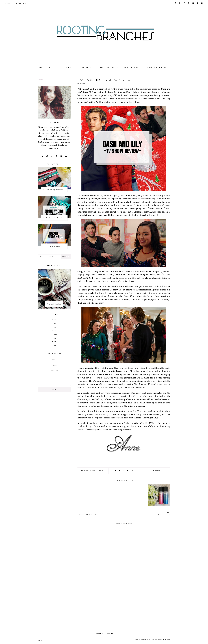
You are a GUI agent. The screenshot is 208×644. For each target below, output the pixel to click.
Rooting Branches (149, 640)
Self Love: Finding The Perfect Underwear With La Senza (55, 190)
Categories (21, 3)
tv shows (101, 471)
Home (8, 3)
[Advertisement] (124, 608)
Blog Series (85, 67)
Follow (41, 79)
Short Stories (131, 67)
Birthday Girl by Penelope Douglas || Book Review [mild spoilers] (55, 218)
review (93, 471)
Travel (52, 67)
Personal (67, 67)
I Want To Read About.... (158, 67)
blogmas (85, 471)
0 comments (155, 471)
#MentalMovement (108, 67)
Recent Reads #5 (54, 246)
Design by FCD (164, 640)
